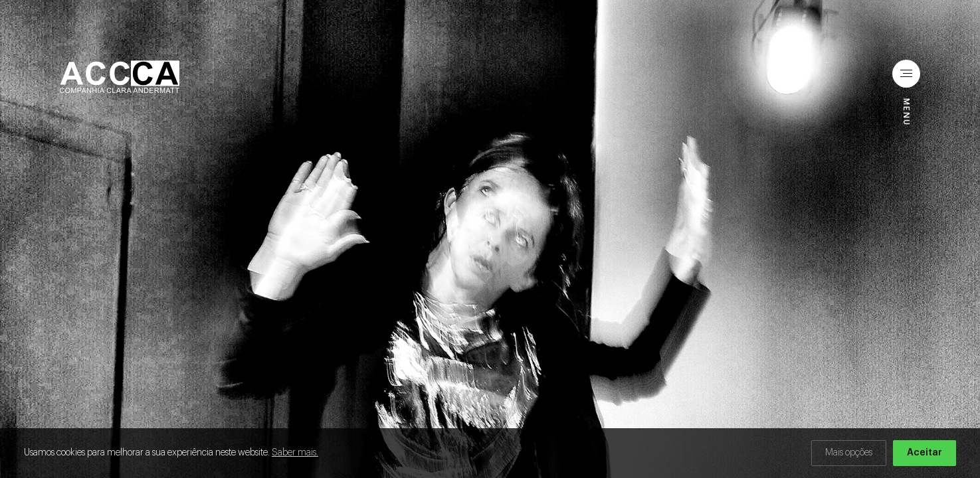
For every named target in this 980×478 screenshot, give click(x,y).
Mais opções (849, 453)
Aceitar (925, 453)
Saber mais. (295, 453)
